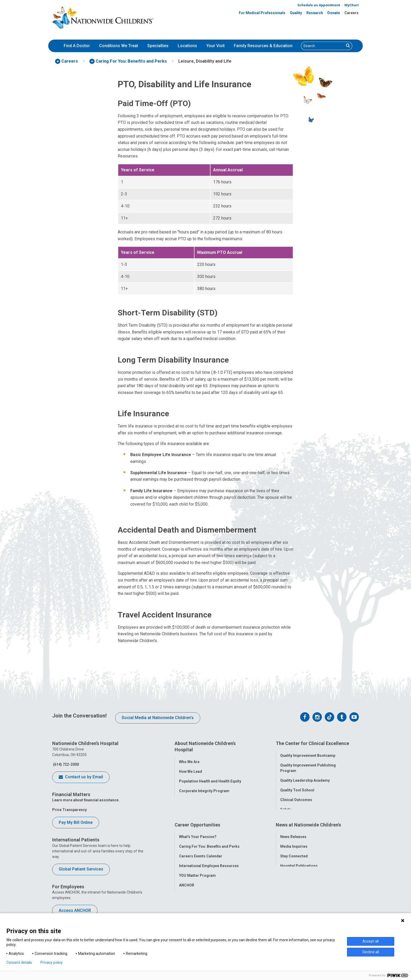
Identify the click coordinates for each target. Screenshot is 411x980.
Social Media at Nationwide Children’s (158, 718)
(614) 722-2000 (66, 764)
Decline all (371, 952)
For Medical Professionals (262, 13)
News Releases (293, 845)
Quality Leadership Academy (305, 778)
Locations (187, 46)
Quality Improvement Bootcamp (308, 753)
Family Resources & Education (263, 46)
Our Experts (290, 884)
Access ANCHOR (75, 910)
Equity (286, 817)
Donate (334, 13)
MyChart (351, 5)
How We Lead (191, 769)
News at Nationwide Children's (308, 836)
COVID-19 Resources (197, 904)
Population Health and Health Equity (210, 779)
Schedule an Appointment (319, 5)
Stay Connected (294, 865)
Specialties (158, 46)
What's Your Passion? (198, 845)
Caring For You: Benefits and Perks (209, 855)
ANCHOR (187, 894)
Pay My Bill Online (76, 822)
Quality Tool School (297, 788)
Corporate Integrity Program (204, 789)
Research (315, 13)
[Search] (323, 46)
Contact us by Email (81, 777)
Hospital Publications (299, 874)
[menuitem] (77, 46)
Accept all (371, 941)
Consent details (19, 962)
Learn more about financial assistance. (86, 800)
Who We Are (189, 759)
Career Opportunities (197, 836)
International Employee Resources (209, 874)
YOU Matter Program (197, 884)
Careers (351, 13)
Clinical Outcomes (296, 798)
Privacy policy (52, 962)
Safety (286, 807)
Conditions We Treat (119, 46)
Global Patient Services (81, 869)
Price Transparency (69, 810)
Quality (296, 13)
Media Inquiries (294, 855)
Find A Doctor (77, 46)
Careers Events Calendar (201, 865)
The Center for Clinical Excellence (312, 743)
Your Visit (215, 46)
